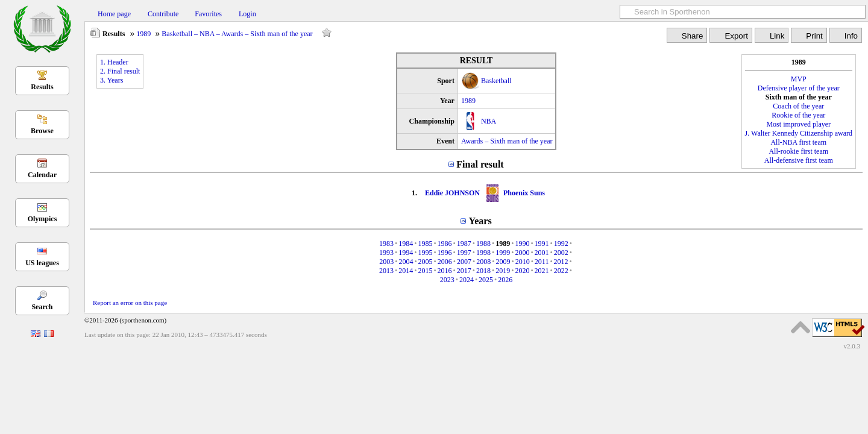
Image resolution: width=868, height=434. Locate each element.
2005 (426, 262)
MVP (799, 79)
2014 (406, 271)
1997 (464, 253)
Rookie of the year (798, 115)
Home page (114, 14)
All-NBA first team (798, 142)
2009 (503, 262)
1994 (406, 253)
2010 (523, 262)
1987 (464, 244)
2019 (503, 271)
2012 (561, 262)
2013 (386, 271)
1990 (522, 244)
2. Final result (120, 71)
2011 (542, 262)
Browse (42, 131)
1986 (445, 244)
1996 (445, 253)
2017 (464, 271)
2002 (561, 253)
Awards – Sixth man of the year (507, 141)
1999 (503, 253)
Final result (480, 164)
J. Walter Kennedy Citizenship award (799, 133)
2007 (464, 262)
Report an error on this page (130, 303)
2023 (447, 280)
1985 (425, 244)
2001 (542, 253)
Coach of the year (798, 106)
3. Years (112, 80)
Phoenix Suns (524, 193)
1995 (425, 253)
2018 (483, 271)
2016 (445, 271)
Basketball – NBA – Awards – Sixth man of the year (237, 34)
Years (480, 221)
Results (42, 87)
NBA (489, 121)
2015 (425, 271)
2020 (522, 271)
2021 (542, 271)
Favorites (208, 14)
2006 (445, 262)
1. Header (114, 62)
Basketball (496, 81)
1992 (561, 244)
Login (247, 14)
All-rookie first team (798, 151)
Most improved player (798, 124)
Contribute (163, 14)
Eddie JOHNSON (452, 193)
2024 (467, 280)
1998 (483, 253)
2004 (406, 262)
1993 (386, 253)
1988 (483, 244)
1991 (542, 244)
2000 (522, 253)
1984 (406, 244)
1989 (143, 34)
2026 (505, 280)
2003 (386, 262)
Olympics (42, 219)
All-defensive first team (799, 160)
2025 (486, 280)
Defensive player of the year (799, 88)
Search (42, 307)
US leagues (42, 263)
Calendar (42, 175)
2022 (561, 271)
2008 (483, 262)
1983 (386, 244)
